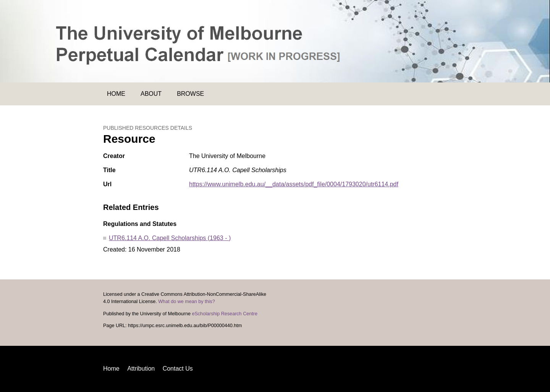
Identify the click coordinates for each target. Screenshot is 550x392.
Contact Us (178, 369)
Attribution (141, 369)
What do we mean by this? (186, 302)
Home (116, 94)
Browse (190, 94)
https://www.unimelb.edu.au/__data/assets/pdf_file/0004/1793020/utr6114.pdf (294, 184)
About (151, 94)
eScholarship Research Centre (225, 314)
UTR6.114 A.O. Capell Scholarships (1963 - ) (170, 238)
